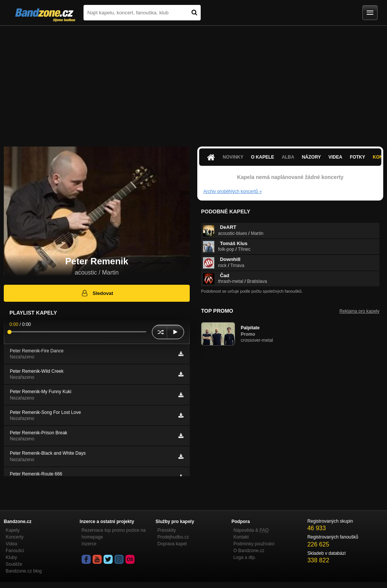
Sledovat (97, 293)
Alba (288, 157)
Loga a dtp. (245, 557)
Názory (311, 157)
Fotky (358, 157)
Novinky (233, 157)
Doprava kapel (172, 544)
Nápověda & (251, 530)
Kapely (13, 530)
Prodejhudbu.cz (173, 537)
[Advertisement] (193, 82)
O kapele (262, 157)
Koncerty (15, 537)
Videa (335, 157)
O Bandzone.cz (249, 551)
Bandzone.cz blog (24, 571)
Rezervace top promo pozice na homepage (114, 534)
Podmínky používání (254, 544)
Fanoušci (15, 551)
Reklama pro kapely (359, 311)
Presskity (167, 530)
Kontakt (241, 537)
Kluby (11, 557)
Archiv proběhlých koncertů (233, 191)
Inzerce (89, 544)
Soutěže (14, 564)
